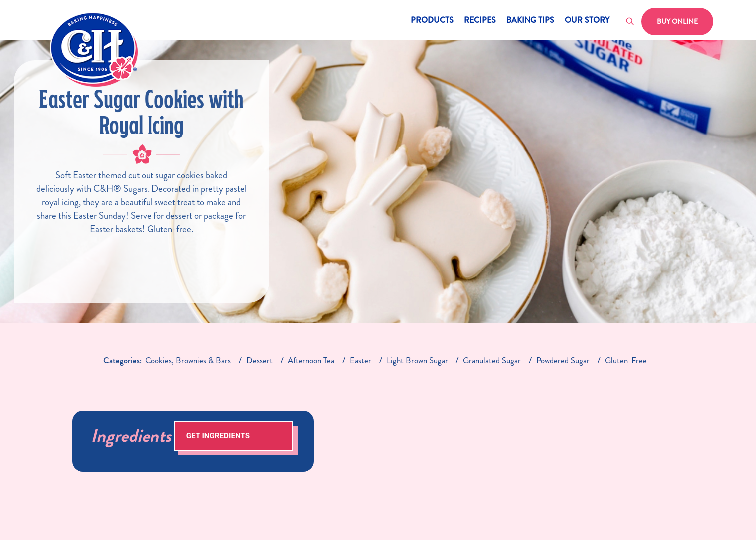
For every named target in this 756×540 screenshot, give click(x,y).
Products (432, 21)
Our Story (587, 21)
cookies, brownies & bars (188, 360)
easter (361, 360)
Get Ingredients (218, 436)
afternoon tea (311, 360)
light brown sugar (417, 360)
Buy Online (677, 21)
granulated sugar (492, 360)
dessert (259, 360)
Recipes (480, 21)
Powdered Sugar (563, 360)
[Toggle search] (630, 22)
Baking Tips (530, 21)
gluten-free (626, 360)
